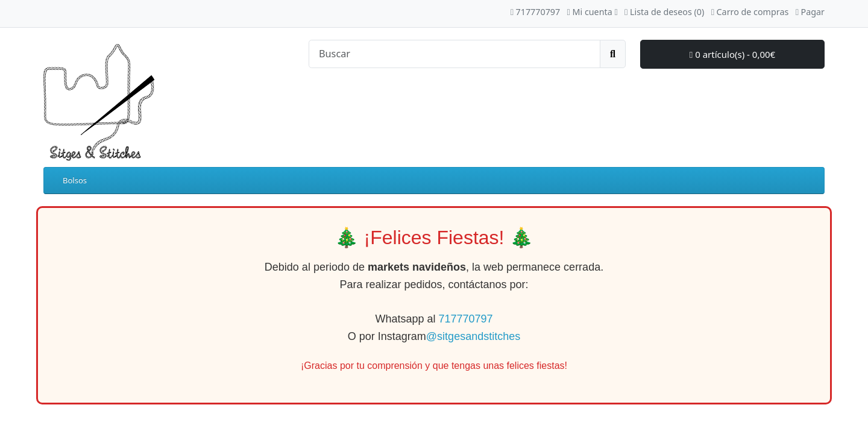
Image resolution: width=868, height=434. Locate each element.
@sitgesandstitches (473, 336)
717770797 (465, 319)
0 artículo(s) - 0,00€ (732, 54)
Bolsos (75, 180)
